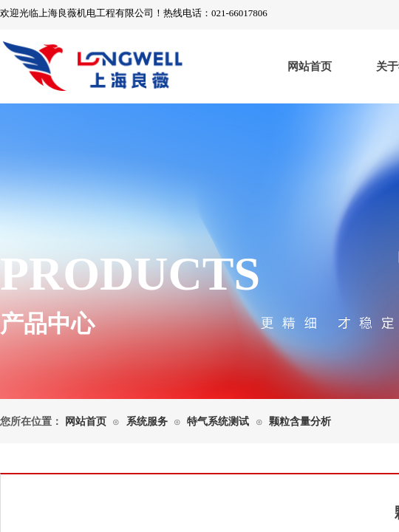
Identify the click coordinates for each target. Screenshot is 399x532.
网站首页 (310, 66)
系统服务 (147, 422)
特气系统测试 (218, 422)
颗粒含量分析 (300, 422)
